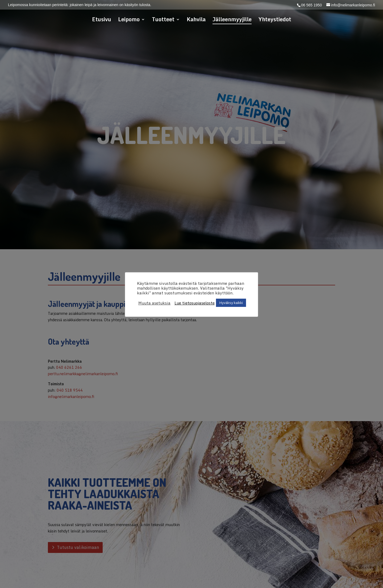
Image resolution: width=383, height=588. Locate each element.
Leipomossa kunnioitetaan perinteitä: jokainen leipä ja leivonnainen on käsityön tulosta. (80, 5)
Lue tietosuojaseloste (195, 303)
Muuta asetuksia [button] (154, 303)
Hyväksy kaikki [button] (231, 303)
